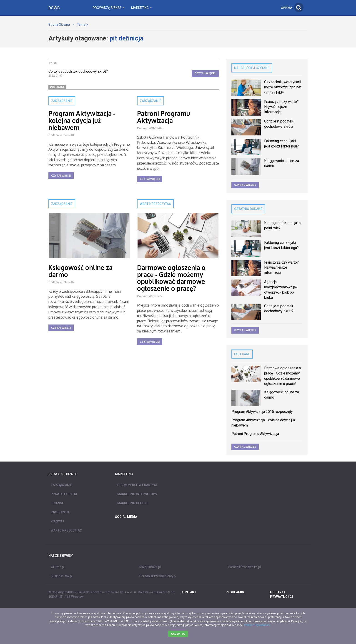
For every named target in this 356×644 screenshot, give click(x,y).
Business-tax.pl (62, 576)
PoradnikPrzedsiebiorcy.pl (158, 576)
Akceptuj (178, 634)
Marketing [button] (141, 8)
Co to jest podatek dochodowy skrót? (78, 71)
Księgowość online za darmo (80, 271)
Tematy (82, 25)
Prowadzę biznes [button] (109, 8)
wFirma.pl (58, 567)
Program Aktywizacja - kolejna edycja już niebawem (82, 120)
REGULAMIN (235, 592)
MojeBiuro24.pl (150, 567)
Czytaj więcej (205, 73)
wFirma (286, 8)
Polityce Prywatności (257, 625)
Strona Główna (59, 25)
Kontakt (189, 592)
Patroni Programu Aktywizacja (163, 117)
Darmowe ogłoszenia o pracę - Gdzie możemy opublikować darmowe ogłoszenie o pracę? (171, 278)
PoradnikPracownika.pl (244, 567)
